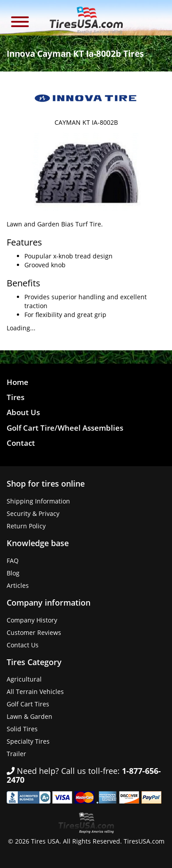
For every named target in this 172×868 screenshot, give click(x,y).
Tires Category (34, 662)
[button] (20, 23)
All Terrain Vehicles (35, 692)
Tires (16, 397)
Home (18, 382)
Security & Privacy (33, 513)
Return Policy (26, 526)
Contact (21, 443)
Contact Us (23, 645)
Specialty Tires (28, 741)
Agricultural (24, 679)
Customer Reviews (34, 632)
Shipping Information (38, 501)
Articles (18, 585)
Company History (32, 620)
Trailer (16, 754)
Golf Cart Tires (28, 704)
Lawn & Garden (29, 716)
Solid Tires (22, 729)
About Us (23, 412)
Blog (13, 573)
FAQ (13, 561)
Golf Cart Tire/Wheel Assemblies (65, 428)
